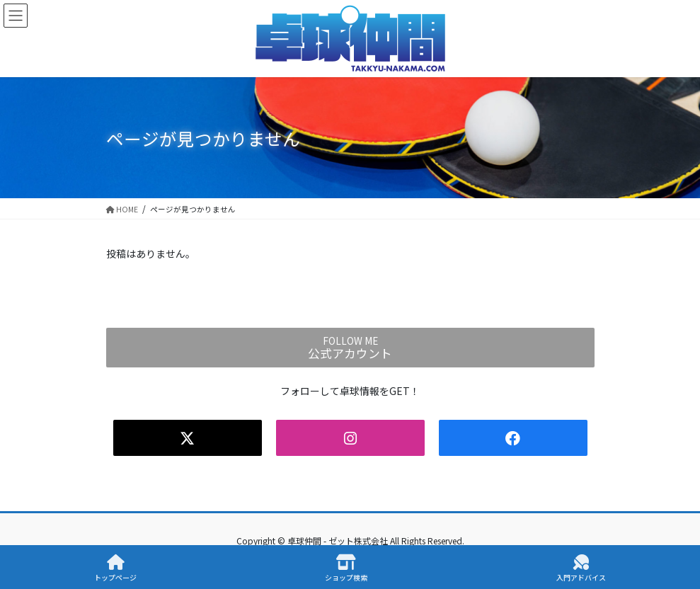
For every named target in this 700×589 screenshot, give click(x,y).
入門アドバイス (581, 568)
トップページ (115, 568)
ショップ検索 (346, 568)
